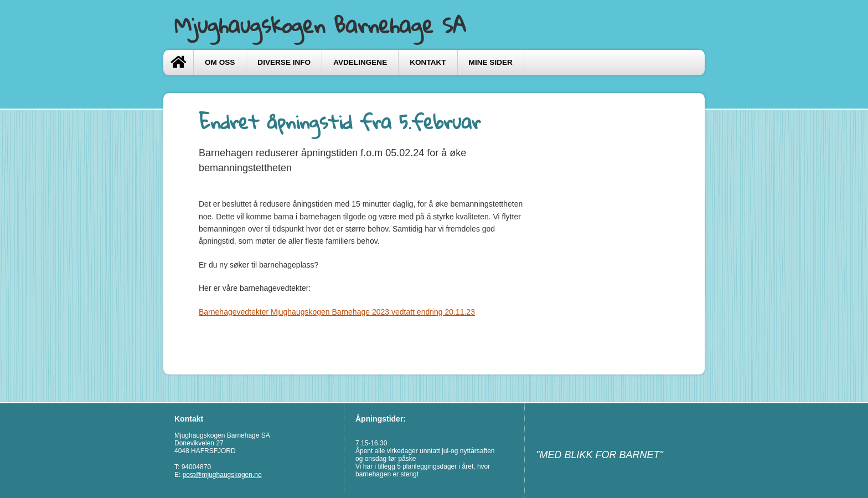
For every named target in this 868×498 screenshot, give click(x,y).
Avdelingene (360, 62)
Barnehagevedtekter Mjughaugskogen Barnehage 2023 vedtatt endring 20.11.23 (337, 312)
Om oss (220, 62)
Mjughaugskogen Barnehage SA (320, 25)
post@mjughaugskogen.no (222, 475)
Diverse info (284, 62)
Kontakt (428, 62)
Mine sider (491, 62)
